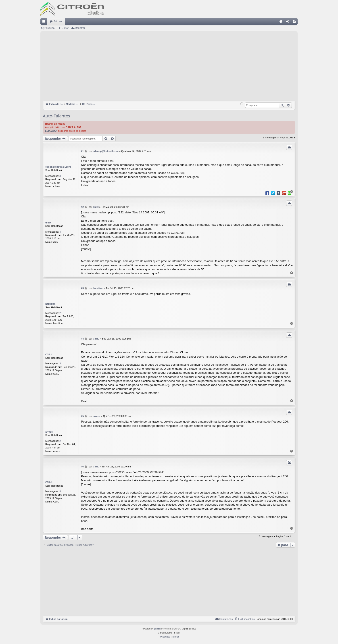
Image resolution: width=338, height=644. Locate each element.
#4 (82, 339)
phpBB (157, 629)
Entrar (65, 28)
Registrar (80, 28)
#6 (82, 467)
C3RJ (48, 354)
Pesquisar (50, 28)
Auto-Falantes (56, 116)
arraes (49, 432)
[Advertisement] (169, 67)
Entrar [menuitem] (288, 22)
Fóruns (58, 21)
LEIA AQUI (51, 131)
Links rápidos (45, 22)
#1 (82, 151)
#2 (82, 207)
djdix (48, 223)
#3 (82, 288)
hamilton (50, 304)
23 (61, 313)
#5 (82, 416)
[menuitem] (281, 21)
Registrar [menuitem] (295, 22)
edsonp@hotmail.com (58, 167)
